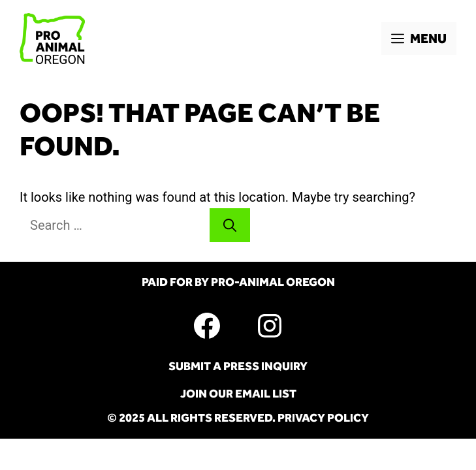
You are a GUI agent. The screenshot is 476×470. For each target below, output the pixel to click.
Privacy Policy (323, 418)
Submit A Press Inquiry (238, 366)
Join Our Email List (238, 394)
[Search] (230, 225)
